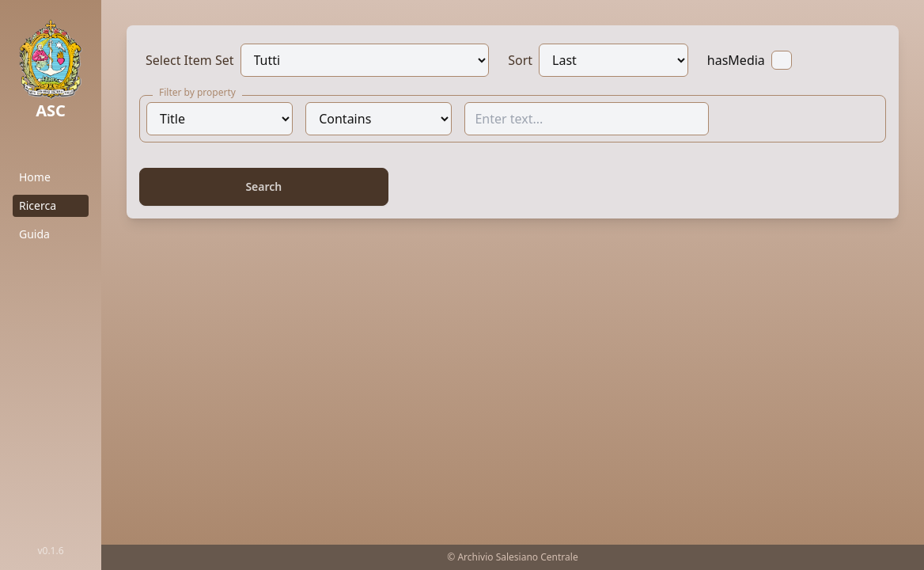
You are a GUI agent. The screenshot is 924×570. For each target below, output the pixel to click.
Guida (34, 234)
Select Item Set (190, 60)
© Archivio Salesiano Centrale (512, 557)
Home (35, 177)
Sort (520, 60)
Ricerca (38, 205)
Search (263, 186)
